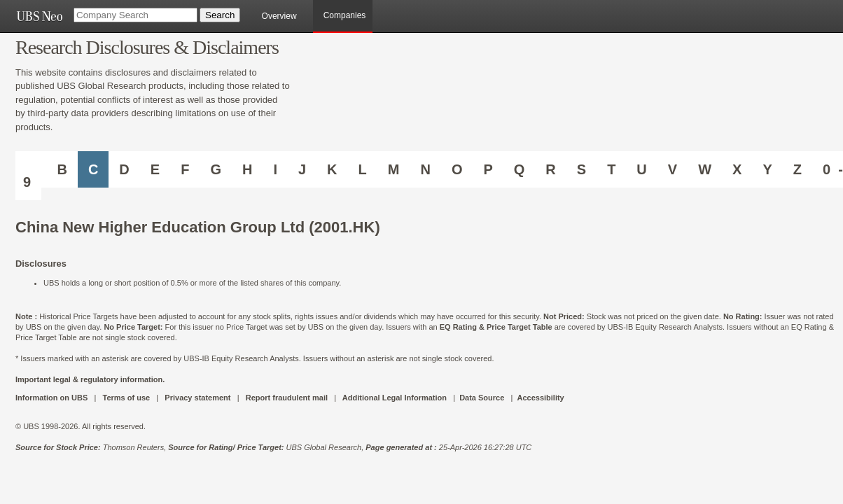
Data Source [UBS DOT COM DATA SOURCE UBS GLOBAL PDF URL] (482, 398)
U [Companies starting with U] (641, 169)
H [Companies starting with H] (247, 169)
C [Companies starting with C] (93, 169)
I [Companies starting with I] (275, 169)
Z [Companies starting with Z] (797, 169)
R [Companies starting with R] (550, 169)
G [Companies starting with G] (216, 169)
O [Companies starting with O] (457, 169)
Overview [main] (279, 16)
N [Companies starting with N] (425, 169)
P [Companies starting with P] (488, 169)
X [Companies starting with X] (737, 169)
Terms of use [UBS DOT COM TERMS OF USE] (126, 398)
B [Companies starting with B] (62, 169)
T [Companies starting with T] (611, 169)
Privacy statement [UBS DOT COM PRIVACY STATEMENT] (197, 398)
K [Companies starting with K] (332, 169)
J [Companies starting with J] (302, 169)
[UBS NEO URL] (39, 16)
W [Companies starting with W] (705, 169)
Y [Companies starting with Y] (767, 169)
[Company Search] (135, 15)
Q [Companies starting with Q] (520, 169)
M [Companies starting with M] (394, 169)
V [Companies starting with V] (673, 169)
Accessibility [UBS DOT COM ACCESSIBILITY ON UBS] (540, 398)
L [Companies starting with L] (363, 169)
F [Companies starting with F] (185, 169)
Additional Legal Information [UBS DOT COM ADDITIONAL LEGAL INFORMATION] (395, 398)
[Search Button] (220, 15)
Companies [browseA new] (345, 15)
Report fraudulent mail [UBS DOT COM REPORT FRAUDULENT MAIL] (287, 398)
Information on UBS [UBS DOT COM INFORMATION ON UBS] (53, 398)
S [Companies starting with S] (581, 169)
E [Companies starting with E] (155, 169)
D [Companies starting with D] (124, 169)
